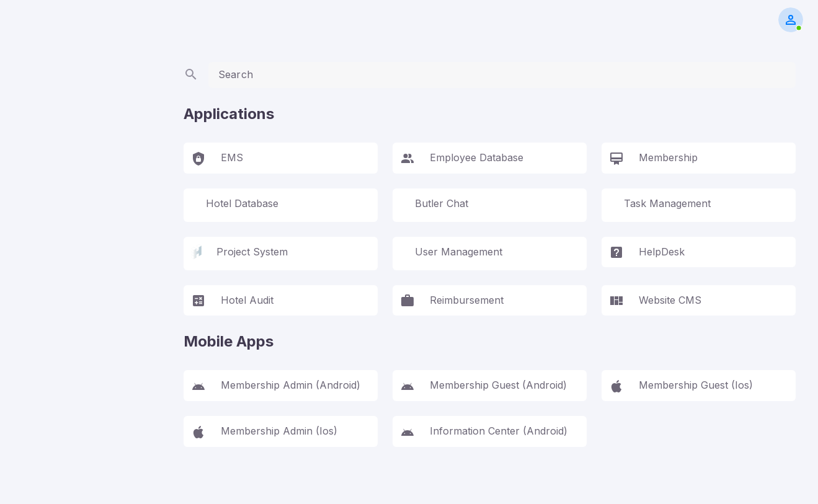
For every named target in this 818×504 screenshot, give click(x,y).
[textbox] (502, 75)
